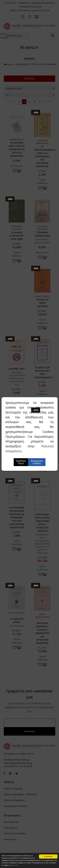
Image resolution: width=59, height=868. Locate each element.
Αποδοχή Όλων (21, 462)
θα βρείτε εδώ (13, 865)
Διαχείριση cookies (37, 462)
